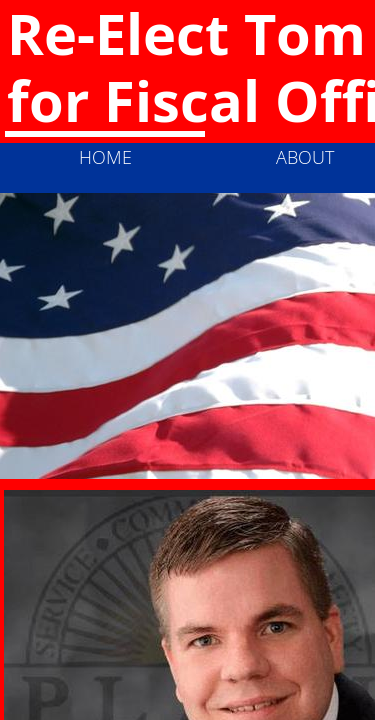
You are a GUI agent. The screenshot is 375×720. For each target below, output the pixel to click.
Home (105, 157)
